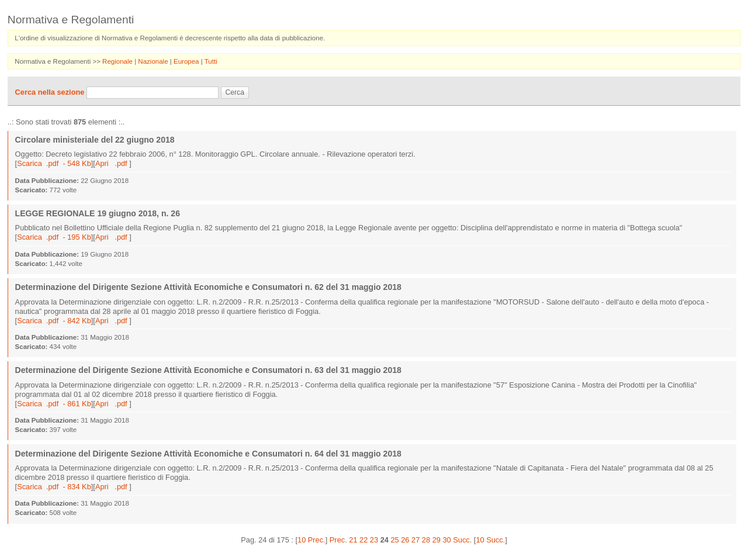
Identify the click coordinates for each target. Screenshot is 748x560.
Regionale (118, 61)
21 (353, 540)
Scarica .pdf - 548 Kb (54, 163)
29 (437, 540)
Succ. (462, 540)
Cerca (235, 92)
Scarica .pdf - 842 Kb (54, 321)
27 (415, 540)
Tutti (211, 61)
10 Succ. (490, 540)
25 (394, 540)
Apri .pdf (112, 163)
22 (363, 540)
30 (446, 540)
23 (374, 540)
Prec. (338, 540)
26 (405, 540)
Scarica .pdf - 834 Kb (54, 487)
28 (426, 540)
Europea (187, 61)
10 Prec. (311, 540)
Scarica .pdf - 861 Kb (54, 404)
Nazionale (154, 61)
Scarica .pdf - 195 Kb (54, 237)
